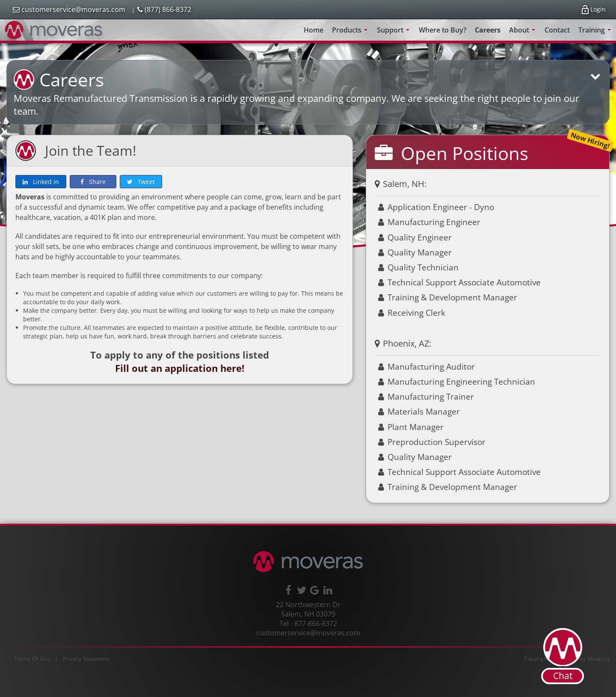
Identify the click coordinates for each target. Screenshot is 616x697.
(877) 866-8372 (164, 9)
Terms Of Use (32, 659)
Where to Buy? (443, 30)
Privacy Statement (86, 659)
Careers (488, 30)
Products (351, 33)
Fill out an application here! (180, 368)
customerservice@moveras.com (69, 9)
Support (395, 33)
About (524, 33)
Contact (557, 30)
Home (314, 30)
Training (596, 33)
